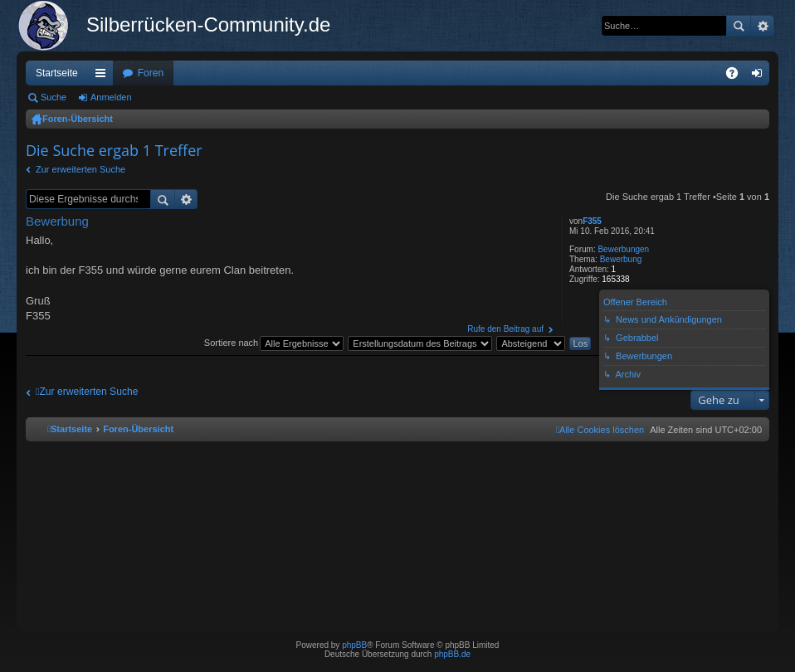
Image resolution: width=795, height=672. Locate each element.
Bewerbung (621, 259)
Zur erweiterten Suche (80, 169)
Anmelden (111, 97)
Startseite (57, 73)
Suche (739, 26)
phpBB (354, 645)
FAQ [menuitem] (737, 76)
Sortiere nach (231, 343)
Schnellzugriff (104, 76)
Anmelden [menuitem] (761, 76)
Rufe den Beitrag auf (505, 329)
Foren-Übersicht (78, 119)
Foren (151, 73)
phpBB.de (452, 654)
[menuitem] (600, 430)
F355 (592, 221)
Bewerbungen (623, 249)
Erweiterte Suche (762, 26)
